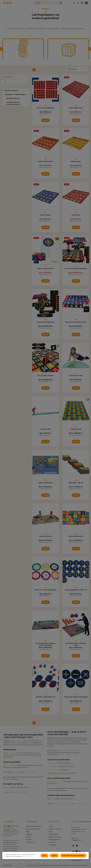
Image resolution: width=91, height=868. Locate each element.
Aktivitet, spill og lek (55, 837)
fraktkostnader (47, 865)
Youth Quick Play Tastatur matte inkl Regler (45, 646)
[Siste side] (46, 71)
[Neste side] (42, 71)
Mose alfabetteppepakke (55, 783)
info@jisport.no (76, 840)
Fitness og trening (55, 840)
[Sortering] (78, 70)
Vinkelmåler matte (76, 377)
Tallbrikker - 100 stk (76, 484)
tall (13, 774)
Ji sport (8, 789)
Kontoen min (30, 842)
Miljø (28, 832)
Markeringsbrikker (9, 767)
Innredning (52, 845)
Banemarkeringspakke (45, 109)
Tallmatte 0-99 (76, 431)
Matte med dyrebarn (45, 163)
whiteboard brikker (31, 774)
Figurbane (54, 768)
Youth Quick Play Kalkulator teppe (76, 646)
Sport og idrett (53, 834)
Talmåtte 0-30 (45, 431)
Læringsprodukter (18, 742)
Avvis (48, 856)
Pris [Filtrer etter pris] (15, 83)
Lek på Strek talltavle (45, 377)
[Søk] (52, 4)
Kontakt (29, 840)
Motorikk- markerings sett (45, 698)
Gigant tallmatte (45, 538)
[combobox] (37, 4)
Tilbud (51, 826)
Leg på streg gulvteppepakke (71, 752)
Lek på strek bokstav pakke (76, 323)
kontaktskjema (76, 860)
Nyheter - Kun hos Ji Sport (55, 830)
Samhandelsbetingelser (34, 826)
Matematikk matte (76, 109)
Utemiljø (52, 842)
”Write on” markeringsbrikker (45, 591)
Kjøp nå (45, 122)
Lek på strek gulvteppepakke (76, 270)
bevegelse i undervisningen (18, 794)
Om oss (28, 837)
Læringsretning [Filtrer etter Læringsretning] (15, 78)
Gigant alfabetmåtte (76, 538)
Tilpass (57, 856)
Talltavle (54, 764)
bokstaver (18, 774)
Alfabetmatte (76, 163)
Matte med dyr (45, 216)
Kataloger (29, 834)
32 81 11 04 (75, 838)
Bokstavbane (55, 771)
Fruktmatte (76, 216)
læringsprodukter (79, 805)
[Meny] (69, 4)
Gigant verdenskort (45, 484)
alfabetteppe (12, 754)
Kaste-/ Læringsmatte (45, 270)
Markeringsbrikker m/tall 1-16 (76, 591)
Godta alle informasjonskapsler (74, 856)
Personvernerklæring (33, 829)
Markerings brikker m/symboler (76, 698)
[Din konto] (73, 4)
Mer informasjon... (25, 857)
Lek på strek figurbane (45, 323)
